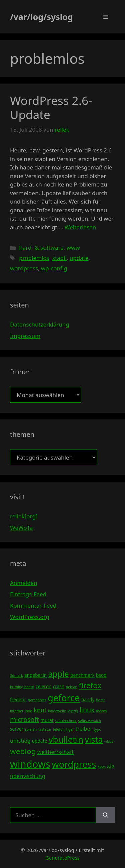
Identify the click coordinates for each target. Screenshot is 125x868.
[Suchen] (105, 815)
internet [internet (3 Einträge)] (17, 711)
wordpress (24, 268)
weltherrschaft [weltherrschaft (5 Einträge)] (55, 752)
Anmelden (24, 583)
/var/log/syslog (41, 17)
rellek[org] (24, 516)
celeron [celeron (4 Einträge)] (43, 686)
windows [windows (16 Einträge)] (30, 764)
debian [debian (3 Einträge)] (72, 687)
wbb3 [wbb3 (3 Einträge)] (109, 741)
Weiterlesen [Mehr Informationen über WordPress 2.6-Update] (80, 227)
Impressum (25, 336)
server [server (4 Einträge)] (17, 729)
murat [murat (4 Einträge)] (47, 720)
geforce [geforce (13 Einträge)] (64, 698)
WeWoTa (21, 528)
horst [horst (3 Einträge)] (100, 700)
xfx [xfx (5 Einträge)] (111, 766)
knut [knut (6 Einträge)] (40, 710)
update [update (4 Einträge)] (39, 741)
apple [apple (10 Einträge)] (59, 674)
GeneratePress (62, 858)
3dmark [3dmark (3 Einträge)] (16, 675)
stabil (59, 258)
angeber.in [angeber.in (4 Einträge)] (35, 675)
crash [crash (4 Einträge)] (59, 686)
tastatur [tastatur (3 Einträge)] (45, 729)
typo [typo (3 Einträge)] (98, 729)
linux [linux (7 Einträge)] (87, 710)
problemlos (34, 258)
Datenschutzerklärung (40, 324)
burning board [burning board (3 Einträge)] (22, 687)
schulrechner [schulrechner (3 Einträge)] (66, 721)
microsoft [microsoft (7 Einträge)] (24, 719)
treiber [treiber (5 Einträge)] (84, 729)
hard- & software (41, 247)
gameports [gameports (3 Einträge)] (37, 700)
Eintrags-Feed (28, 594)
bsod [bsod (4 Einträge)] (101, 675)
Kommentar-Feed (33, 605)
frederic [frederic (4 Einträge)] (18, 699)
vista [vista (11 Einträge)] (94, 739)
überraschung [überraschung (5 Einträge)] (27, 776)
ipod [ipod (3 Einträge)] (28, 711)
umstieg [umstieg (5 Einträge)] (20, 741)
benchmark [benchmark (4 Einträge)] (82, 675)
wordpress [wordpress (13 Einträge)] (74, 764)
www (73, 247)
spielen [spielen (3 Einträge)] (31, 729)
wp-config (54, 268)
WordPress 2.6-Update (51, 107)
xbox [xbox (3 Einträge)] (102, 766)
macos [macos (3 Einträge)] (101, 711)
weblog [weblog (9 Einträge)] (23, 751)
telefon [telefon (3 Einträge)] (59, 729)
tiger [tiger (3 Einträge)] (70, 729)
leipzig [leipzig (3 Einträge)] (73, 711)
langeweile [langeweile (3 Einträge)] (57, 711)
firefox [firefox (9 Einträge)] (90, 685)
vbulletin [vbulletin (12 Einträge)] (66, 739)
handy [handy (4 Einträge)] (88, 699)
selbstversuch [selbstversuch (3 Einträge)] (90, 721)
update (79, 258)
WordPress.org (30, 617)
